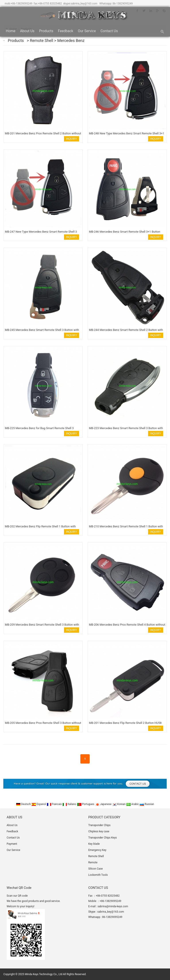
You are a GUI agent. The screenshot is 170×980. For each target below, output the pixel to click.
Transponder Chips (99, 825)
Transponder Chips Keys (103, 838)
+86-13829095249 (21, 4)
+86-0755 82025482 (50, 4)
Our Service (87, 31)
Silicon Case (96, 869)
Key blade (94, 844)
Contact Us (109, 31)
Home (11, 31)
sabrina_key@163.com (84, 4)
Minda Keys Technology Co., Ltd (43, 974)
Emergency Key (97, 850)
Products (46, 31)
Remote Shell (42, 40)
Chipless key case (99, 831)
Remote (93, 862)
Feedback (66, 31)
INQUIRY (71, 139)
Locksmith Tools (98, 875)
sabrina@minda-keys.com (113, 906)
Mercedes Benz (71, 40)
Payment (12, 844)
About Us (27, 31)
